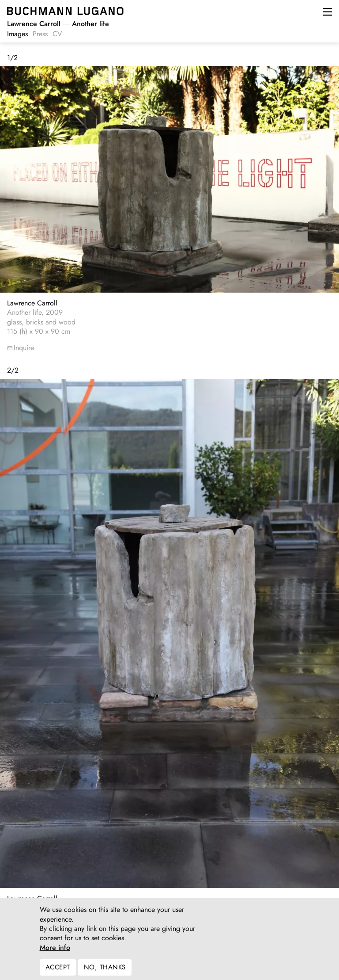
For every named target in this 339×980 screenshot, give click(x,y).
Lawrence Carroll (32, 303)
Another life (58, 24)
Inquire (24, 348)
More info (55, 953)
